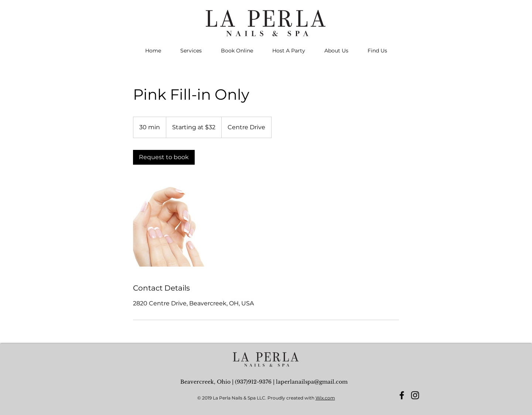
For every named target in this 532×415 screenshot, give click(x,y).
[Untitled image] (176, 224)
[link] (164, 157)
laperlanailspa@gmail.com (312, 382)
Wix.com (325, 398)
